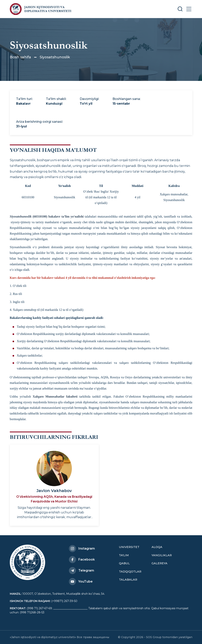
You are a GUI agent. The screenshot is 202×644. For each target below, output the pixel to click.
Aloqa (157, 547)
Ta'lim (124, 555)
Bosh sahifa (20, 57)
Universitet (129, 547)
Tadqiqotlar (130, 572)
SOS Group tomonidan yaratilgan (169, 637)
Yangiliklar (162, 555)
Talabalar (128, 580)
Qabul (124, 563)
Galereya (159, 563)
